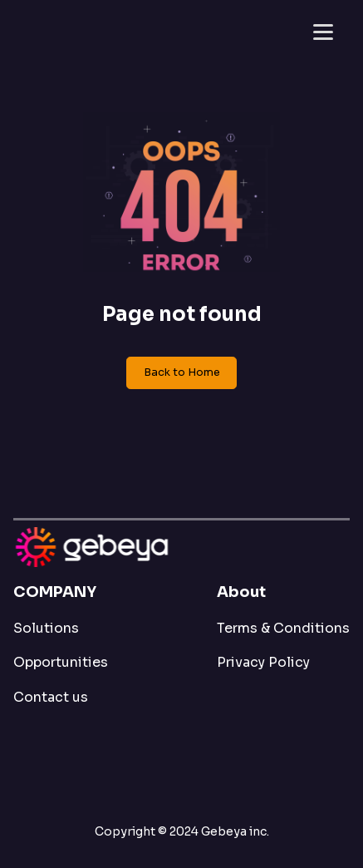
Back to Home (182, 372)
